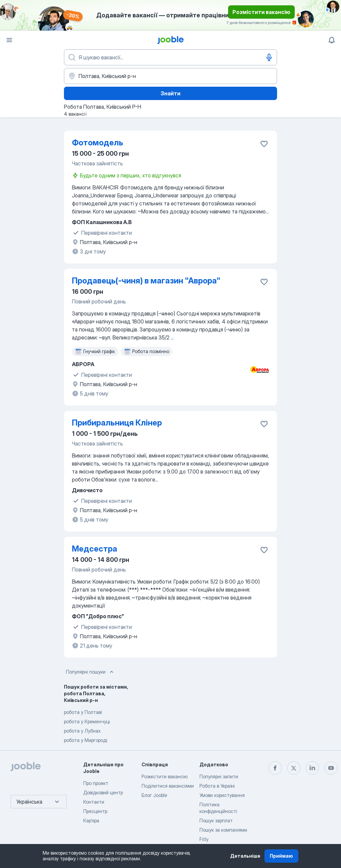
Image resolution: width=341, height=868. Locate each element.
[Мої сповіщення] (332, 40)
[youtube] (331, 768)
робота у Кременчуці (87, 721)
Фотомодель (98, 143)
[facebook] (275, 768)
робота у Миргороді (86, 740)
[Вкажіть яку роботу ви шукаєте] (170, 57)
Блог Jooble (154, 795)
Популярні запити (219, 776)
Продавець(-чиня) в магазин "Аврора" (146, 281)
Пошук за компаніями (223, 830)
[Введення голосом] (269, 57)
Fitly (204, 839)
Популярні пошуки (90, 672)
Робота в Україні (217, 786)
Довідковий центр (103, 792)
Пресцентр (95, 811)
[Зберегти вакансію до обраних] (264, 144)
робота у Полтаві (83, 712)
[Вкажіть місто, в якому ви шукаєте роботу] (170, 76)
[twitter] (294, 768)
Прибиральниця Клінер (117, 423)
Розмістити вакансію (261, 12)
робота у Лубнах (82, 731)
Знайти (170, 93)
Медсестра (95, 549)
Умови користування (222, 795)
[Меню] (9, 40)
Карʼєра (91, 820)
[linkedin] (312, 768)
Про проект (96, 783)
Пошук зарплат (216, 820)
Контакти (94, 802)
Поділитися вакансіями (168, 786)
